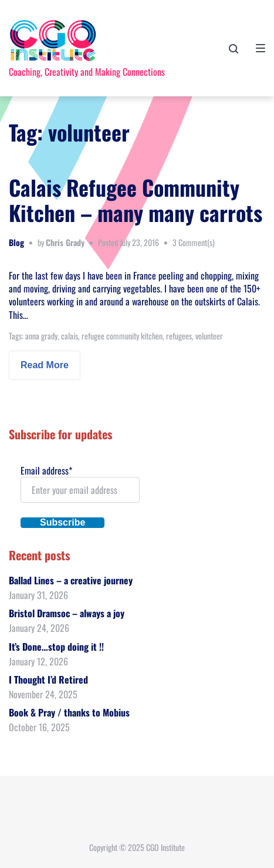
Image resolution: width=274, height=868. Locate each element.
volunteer (209, 336)
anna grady (41, 336)
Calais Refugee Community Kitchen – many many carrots (136, 200)
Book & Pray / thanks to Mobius (69, 712)
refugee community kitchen (122, 336)
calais (70, 336)
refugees (179, 336)
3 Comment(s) (194, 242)
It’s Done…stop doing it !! (56, 647)
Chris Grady (65, 242)
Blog (16, 242)
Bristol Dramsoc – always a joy (67, 613)
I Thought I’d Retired (48, 679)
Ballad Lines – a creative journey (71, 580)
